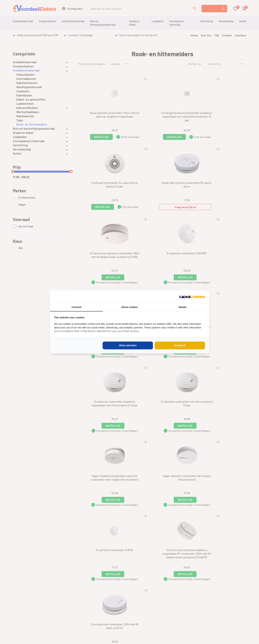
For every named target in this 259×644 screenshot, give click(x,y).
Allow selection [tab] (128, 345)
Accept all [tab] (180, 345)
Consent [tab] (76, 307)
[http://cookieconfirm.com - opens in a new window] (192, 297)
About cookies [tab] (129, 307)
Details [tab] (183, 307)
